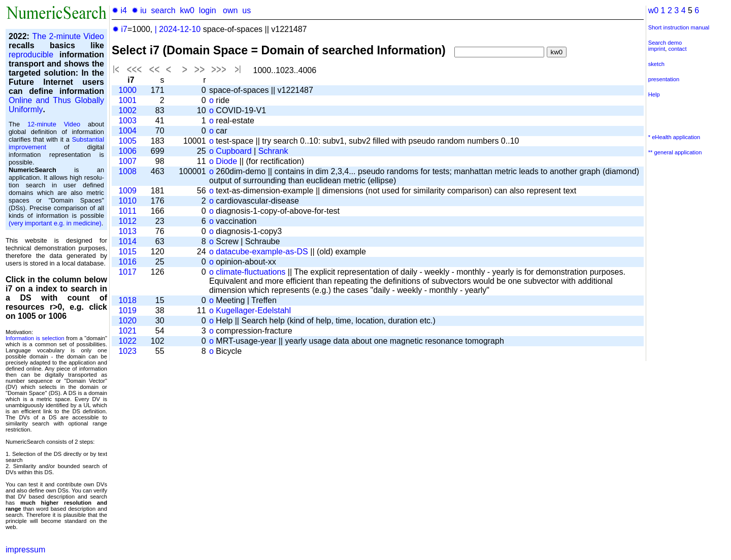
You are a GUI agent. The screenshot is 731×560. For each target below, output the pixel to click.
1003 (127, 121)
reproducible (31, 55)
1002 (127, 110)
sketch (656, 64)
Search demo (665, 43)
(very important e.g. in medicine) (55, 223)
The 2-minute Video (68, 36)
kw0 (187, 10)
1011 (127, 211)
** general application (675, 152)
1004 (127, 131)
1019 (127, 310)
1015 (127, 252)
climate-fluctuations (251, 272)
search (163, 10)
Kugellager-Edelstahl (253, 310)
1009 (127, 191)
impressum (25, 550)
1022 (127, 341)
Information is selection (35, 338)
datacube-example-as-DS (262, 252)
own (230, 10)
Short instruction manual (679, 27)
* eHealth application (674, 137)
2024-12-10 (180, 29)
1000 (127, 90)
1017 (127, 272)
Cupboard (234, 151)
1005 (127, 141)
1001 (127, 100)
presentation (664, 79)
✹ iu (139, 10)
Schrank (273, 151)
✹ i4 (119, 10)
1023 (127, 351)
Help (654, 94)
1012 (127, 221)
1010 (127, 201)
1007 (127, 161)
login (208, 10)
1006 (127, 151)
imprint (657, 49)
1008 (127, 171)
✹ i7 (120, 29)
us (246, 10)
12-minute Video (54, 124)
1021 (127, 331)
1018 (127, 300)
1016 (127, 262)
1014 (127, 241)
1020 (127, 321)
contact (677, 49)
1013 (127, 231)
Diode (226, 161)
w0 (653, 10)
